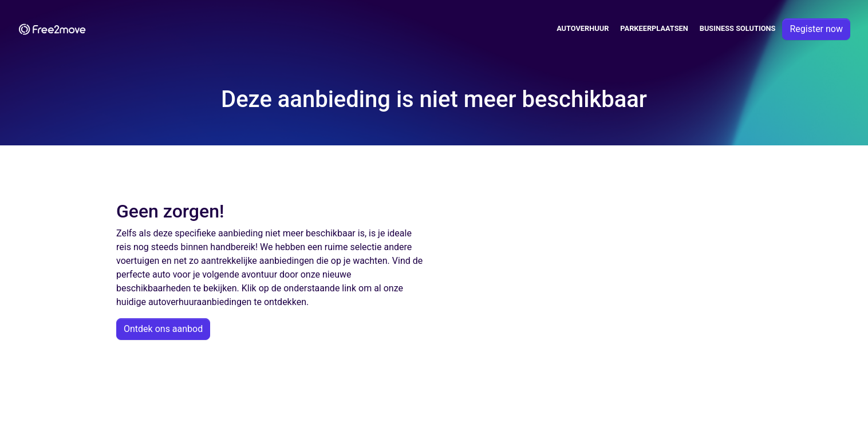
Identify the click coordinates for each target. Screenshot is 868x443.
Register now (816, 29)
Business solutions (738, 28)
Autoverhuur (583, 28)
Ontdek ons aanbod (163, 329)
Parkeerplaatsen (654, 28)
